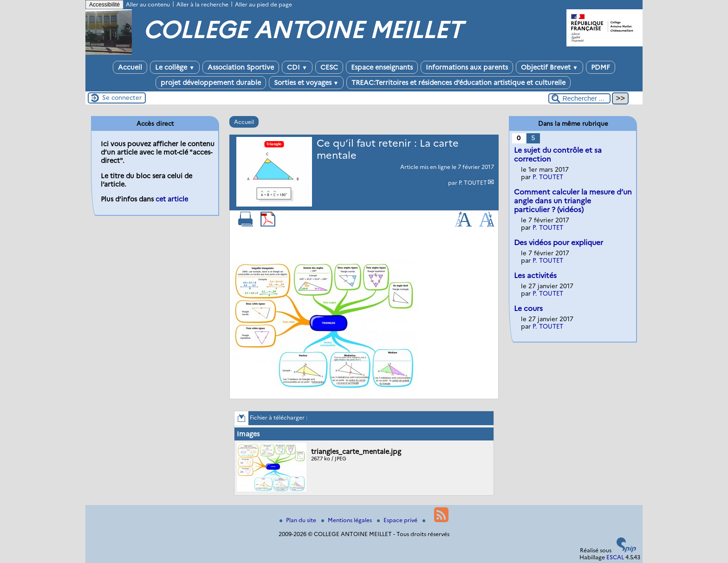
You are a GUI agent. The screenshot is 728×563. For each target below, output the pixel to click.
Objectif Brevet (549, 67)
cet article (172, 199)
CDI (297, 67)
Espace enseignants (382, 67)
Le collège (175, 67)
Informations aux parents (467, 67)
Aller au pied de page (263, 4)
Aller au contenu (148, 4)
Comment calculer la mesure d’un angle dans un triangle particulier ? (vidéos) (573, 201)
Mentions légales (347, 520)
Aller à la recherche (202, 4)
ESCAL (615, 557)
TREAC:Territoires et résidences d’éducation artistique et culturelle (458, 83)
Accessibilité (104, 5)
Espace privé (398, 520)
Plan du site (299, 520)
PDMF (601, 67)
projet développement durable (211, 83)
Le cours (528, 308)
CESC (329, 67)
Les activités (535, 275)
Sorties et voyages (306, 83)
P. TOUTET (473, 183)
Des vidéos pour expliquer (559, 243)
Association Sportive (241, 67)
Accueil (130, 67)
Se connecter (122, 97)
